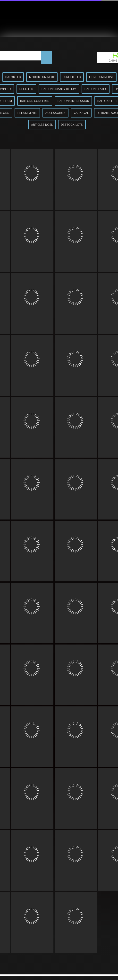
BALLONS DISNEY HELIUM (59, 89)
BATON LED (13, 77)
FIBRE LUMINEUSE (101, 77)
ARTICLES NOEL (42, 125)
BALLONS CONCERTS (35, 101)
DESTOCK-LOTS (72, 125)
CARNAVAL (81, 113)
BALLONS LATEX (96, 89)
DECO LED (26, 89)
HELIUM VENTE (27, 113)
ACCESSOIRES (55, 113)
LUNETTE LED (72, 77)
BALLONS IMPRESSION (73, 101)
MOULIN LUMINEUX (42, 77)
